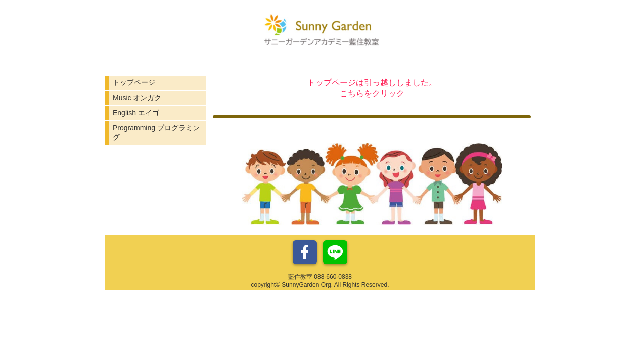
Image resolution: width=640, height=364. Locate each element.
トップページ (134, 82)
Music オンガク (137, 98)
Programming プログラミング (156, 132)
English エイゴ (136, 113)
